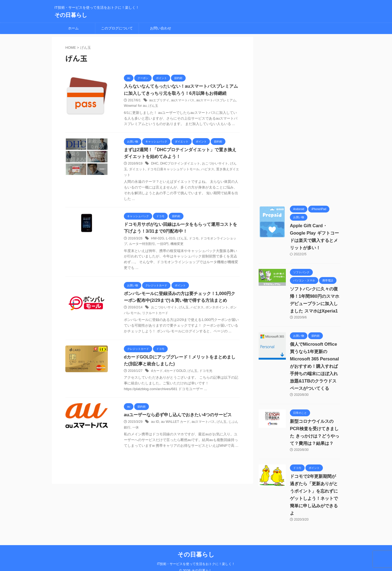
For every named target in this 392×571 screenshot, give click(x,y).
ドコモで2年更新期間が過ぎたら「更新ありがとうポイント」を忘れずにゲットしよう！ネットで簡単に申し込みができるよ (315, 491)
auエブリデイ (159, 101)
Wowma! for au (135, 106)
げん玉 (152, 106)
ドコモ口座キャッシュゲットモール (173, 172)
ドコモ (193, 241)
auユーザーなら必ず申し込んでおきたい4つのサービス (178, 420)
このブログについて (117, 28)
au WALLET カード (175, 428)
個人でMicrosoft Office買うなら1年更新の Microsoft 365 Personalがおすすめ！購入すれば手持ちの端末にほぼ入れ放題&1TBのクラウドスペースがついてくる (314, 366)
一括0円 (163, 247)
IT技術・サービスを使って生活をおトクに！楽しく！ (196, 557)
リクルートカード (155, 316)
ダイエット (137, 172)
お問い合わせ (161, 28)
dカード (157, 376)
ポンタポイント (217, 311)
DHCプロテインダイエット (180, 166)
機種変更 (177, 247)
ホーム (73, 28)
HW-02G (157, 241)
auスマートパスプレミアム (216, 101)
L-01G (170, 241)
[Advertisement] (299, 119)
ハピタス (208, 172)
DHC (155, 166)
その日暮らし (71, 15)
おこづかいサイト (215, 166)
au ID (155, 428)
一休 (136, 433)
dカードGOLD (175, 376)
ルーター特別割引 (142, 247)
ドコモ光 (205, 376)
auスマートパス (183, 101)
